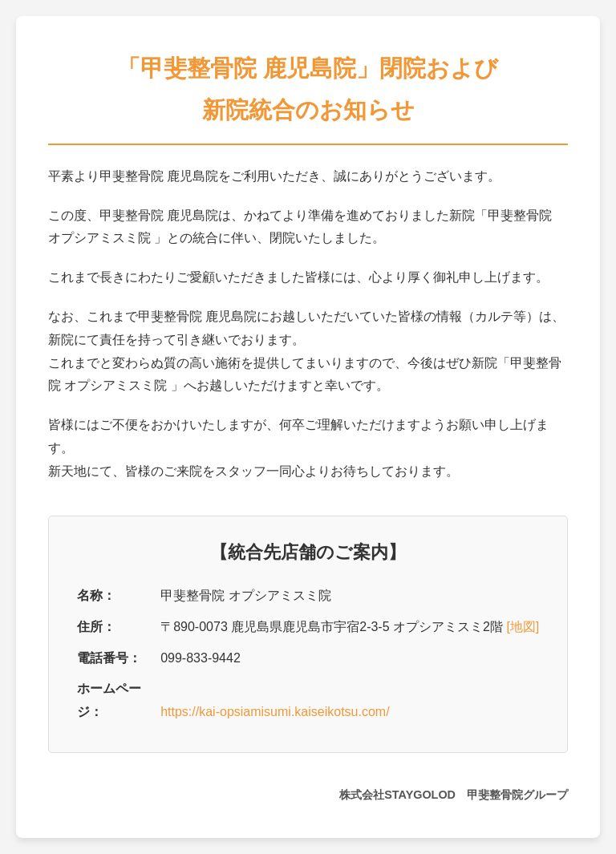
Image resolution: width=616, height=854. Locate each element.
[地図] (523, 627)
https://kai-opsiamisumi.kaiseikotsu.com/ (275, 712)
